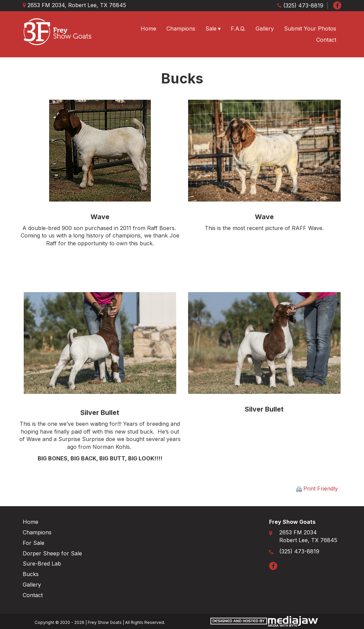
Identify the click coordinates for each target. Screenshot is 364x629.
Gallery (265, 28)
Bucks (31, 574)
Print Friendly (317, 489)
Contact (326, 40)
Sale (211, 28)
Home (148, 28)
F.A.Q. (238, 28)
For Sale (34, 543)
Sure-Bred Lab (42, 564)
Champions (181, 28)
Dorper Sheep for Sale (52, 553)
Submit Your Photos (310, 28)
